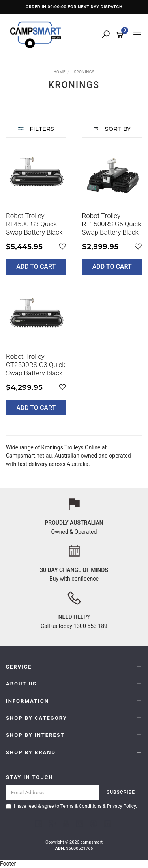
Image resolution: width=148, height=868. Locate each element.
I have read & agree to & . (71, 806)
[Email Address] (53, 793)
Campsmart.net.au (29, 456)
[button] (62, 247)
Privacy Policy (121, 806)
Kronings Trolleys (63, 447)
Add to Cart (36, 267)
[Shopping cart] (121, 35)
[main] (74, 286)
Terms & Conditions (81, 806)
